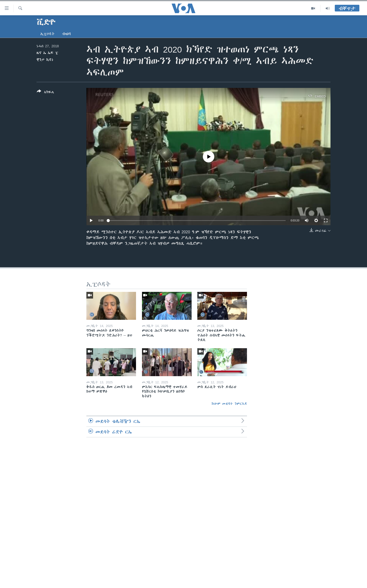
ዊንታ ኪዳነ (45, 60)
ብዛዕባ (66, 34)
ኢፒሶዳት (47, 34)
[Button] (45, 93)
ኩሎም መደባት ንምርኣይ (229, 404)
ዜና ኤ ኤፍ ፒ (47, 53)
